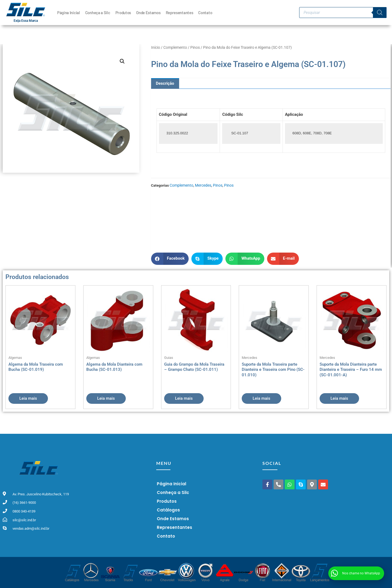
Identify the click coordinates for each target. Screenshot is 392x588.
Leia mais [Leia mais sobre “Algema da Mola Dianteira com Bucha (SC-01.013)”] (106, 398)
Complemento (175, 47)
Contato (205, 13)
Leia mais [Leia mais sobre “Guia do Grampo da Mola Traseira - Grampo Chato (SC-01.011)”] (184, 398)
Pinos (195, 47)
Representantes (180, 13)
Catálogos (168, 510)
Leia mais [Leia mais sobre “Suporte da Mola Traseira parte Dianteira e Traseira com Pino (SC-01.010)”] (261, 398)
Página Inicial (69, 13)
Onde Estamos (148, 13)
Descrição (165, 83)
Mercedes (203, 185)
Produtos (123, 13)
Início (156, 47)
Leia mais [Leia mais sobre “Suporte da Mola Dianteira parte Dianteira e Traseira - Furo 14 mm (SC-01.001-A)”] (339, 398)
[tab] (165, 84)
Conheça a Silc (98, 13)
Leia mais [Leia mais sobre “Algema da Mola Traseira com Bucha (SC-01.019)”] (28, 398)
